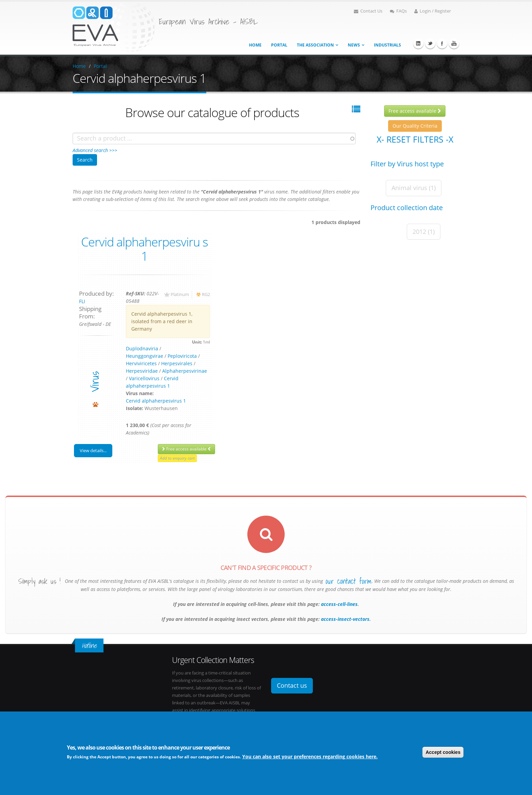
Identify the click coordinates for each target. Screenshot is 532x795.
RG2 (206, 294)
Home (255, 45)
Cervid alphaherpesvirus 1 (156, 401)
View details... (93, 450)
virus (94, 382)
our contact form (349, 581)
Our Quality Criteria (415, 126)
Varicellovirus (144, 378)
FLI (82, 301)
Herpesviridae (142, 371)
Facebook (442, 43)
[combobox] (214, 138)
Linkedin (418, 43)
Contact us (292, 685)
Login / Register (433, 11)
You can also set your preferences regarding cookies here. (310, 757)
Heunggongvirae (145, 356)
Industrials (387, 45)
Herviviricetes (141, 363)
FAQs (398, 11)
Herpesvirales (177, 363)
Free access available (186, 449)
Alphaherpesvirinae (185, 371)
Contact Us (368, 11)
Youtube (454, 43)
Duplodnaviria (142, 348)
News (354, 45)
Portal (279, 45)
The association (315, 45)
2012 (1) (424, 232)
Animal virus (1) (414, 188)
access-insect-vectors (345, 619)
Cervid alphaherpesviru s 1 (145, 249)
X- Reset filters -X (415, 139)
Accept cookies (443, 753)
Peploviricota (182, 356)
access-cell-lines (339, 604)
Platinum (180, 294)
